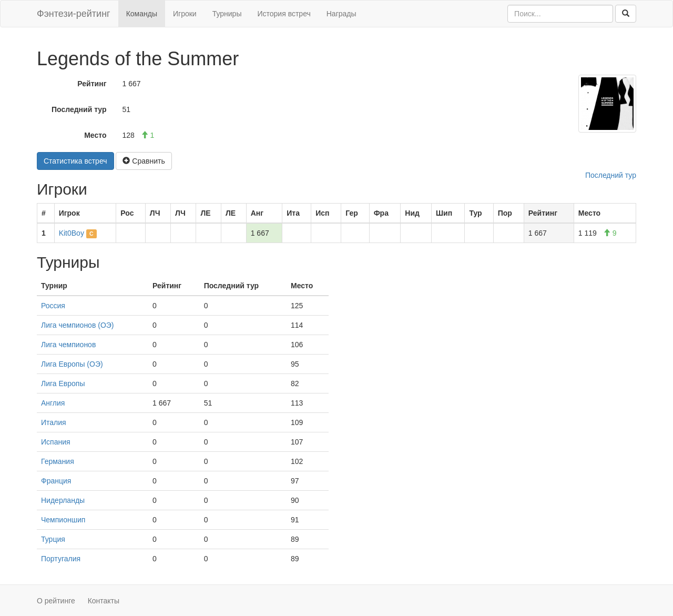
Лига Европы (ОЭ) (72, 364)
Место (95, 135)
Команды (142, 14)
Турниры (227, 14)
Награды (341, 14)
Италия (54, 422)
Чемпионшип (63, 520)
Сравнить (144, 161)
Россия (53, 306)
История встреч (284, 14)
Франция (56, 481)
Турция (53, 539)
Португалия (61, 559)
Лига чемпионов (68, 345)
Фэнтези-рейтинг (74, 14)
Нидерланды (63, 500)
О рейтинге (56, 601)
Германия (58, 461)
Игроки (185, 14)
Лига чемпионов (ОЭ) (78, 325)
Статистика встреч (75, 161)
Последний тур (79, 109)
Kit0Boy (72, 233)
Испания (56, 442)
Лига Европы (63, 383)
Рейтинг (92, 84)
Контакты (104, 601)
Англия (53, 403)
